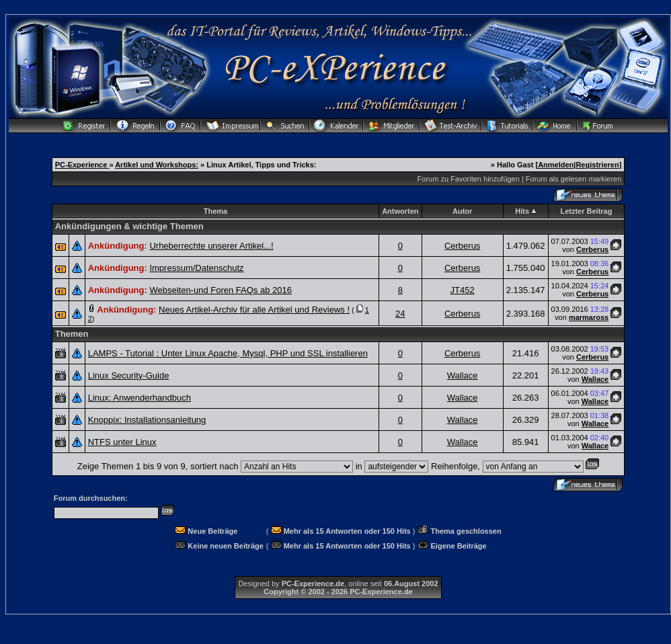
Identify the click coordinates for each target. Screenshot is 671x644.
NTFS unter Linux (122, 442)
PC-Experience (82, 165)
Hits (522, 211)
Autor (462, 211)
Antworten (400, 211)
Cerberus (462, 246)
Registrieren (597, 165)
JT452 (463, 290)
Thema (215, 211)
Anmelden (556, 165)
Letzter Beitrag (586, 211)
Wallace (463, 375)
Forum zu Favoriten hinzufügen (469, 179)
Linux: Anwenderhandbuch (140, 398)
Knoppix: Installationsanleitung (147, 420)
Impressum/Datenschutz (196, 268)
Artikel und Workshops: (157, 165)
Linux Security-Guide (129, 375)
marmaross (589, 317)
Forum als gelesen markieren (574, 179)
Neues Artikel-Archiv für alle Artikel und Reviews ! (254, 310)
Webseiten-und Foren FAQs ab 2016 (221, 290)
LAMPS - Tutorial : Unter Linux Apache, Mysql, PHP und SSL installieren (228, 353)
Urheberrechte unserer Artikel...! (211, 246)
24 (400, 314)
